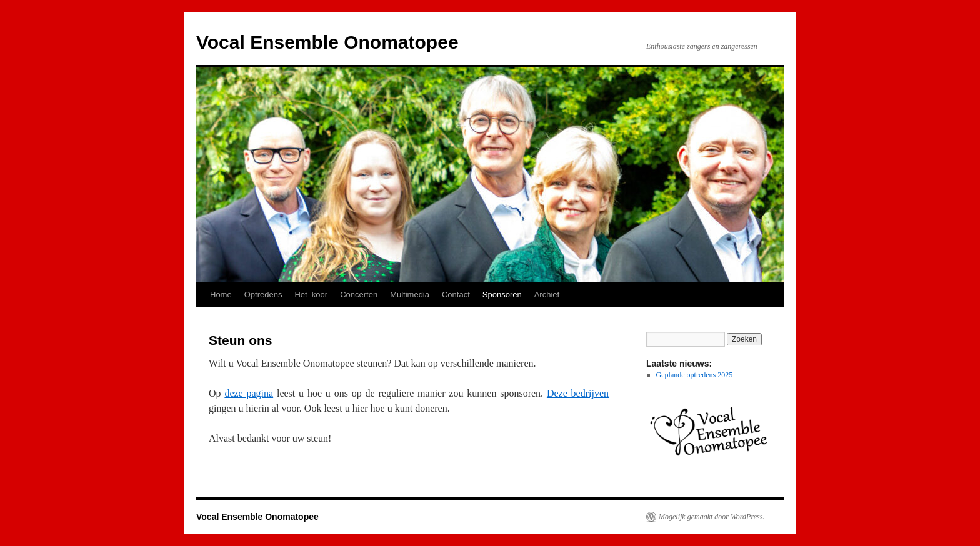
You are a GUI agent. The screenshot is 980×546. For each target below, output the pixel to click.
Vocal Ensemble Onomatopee (327, 42)
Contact (456, 295)
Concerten (359, 295)
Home (221, 295)
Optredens (263, 295)
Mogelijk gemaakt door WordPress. (712, 517)
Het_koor (311, 295)
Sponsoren (502, 295)
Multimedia (410, 295)
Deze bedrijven (578, 393)
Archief (547, 295)
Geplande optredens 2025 (695, 375)
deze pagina (249, 393)
